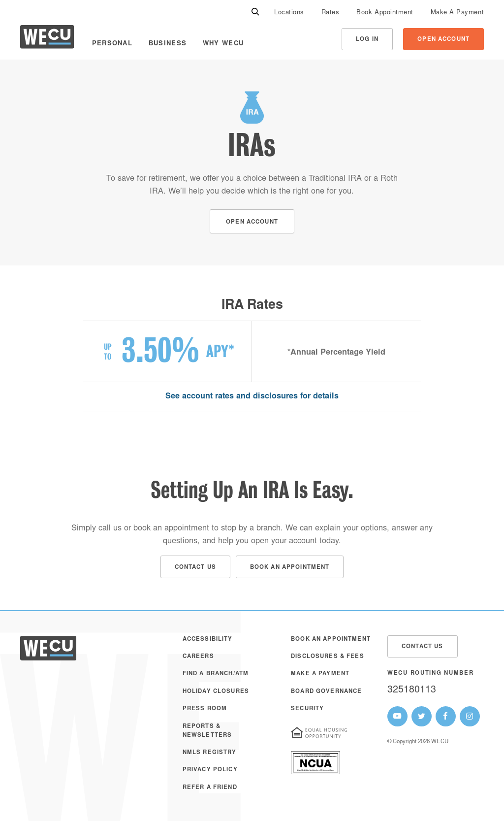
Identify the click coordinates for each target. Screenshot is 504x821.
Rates (331, 13)
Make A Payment (457, 13)
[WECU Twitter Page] (422, 716)
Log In (367, 40)
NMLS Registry (210, 753)
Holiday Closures (216, 692)
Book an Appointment (331, 640)
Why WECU (223, 44)
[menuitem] (289, 12)
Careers (198, 657)
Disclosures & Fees (328, 657)
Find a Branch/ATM (216, 674)
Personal (112, 44)
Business (168, 44)
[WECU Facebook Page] (446, 716)
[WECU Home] (47, 39)
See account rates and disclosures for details (252, 396)
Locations (289, 13)
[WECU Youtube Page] (397, 716)
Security (307, 709)
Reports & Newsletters (207, 731)
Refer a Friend (210, 788)
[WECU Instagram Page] (470, 716)
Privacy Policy (210, 770)
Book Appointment (385, 13)
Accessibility (208, 640)
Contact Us (422, 647)
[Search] (255, 12)
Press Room (205, 709)
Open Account (443, 40)
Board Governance (326, 692)
